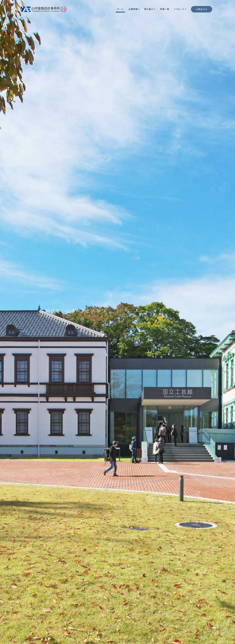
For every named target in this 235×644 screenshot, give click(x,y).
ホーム (120, 9)
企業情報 (133, 9)
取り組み (149, 9)
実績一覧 (165, 9)
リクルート (179, 9)
